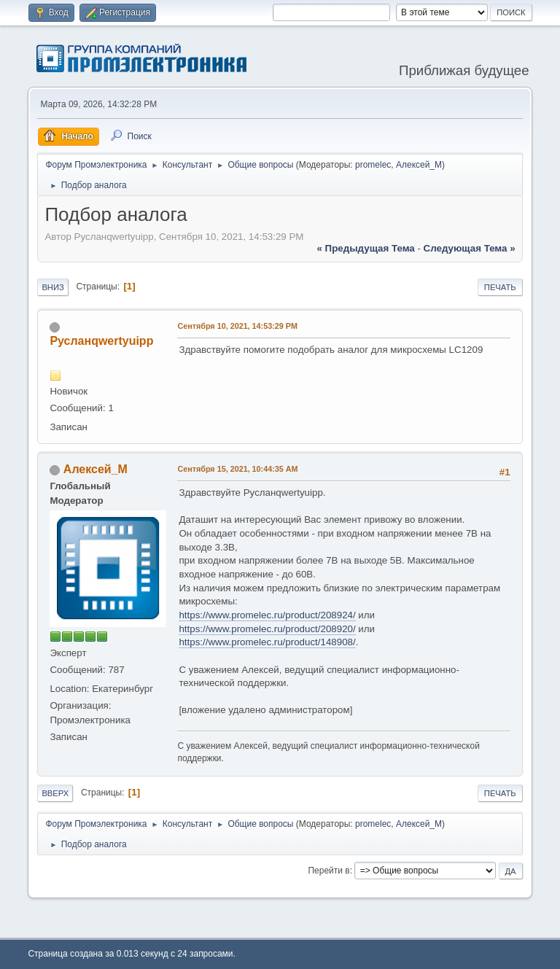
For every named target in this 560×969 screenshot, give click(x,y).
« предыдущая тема (366, 248)
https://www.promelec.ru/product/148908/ (267, 642)
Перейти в (328, 871)
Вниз (52, 287)
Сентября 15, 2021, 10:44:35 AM (237, 469)
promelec (373, 165)
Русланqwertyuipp (101, 341)
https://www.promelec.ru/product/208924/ (267, 615)
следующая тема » (470, 248)
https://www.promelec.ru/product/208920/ (267, 629)
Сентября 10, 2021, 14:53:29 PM (237, 326)
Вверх (55, 793)
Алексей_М (419, 165)
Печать (500, 287)
